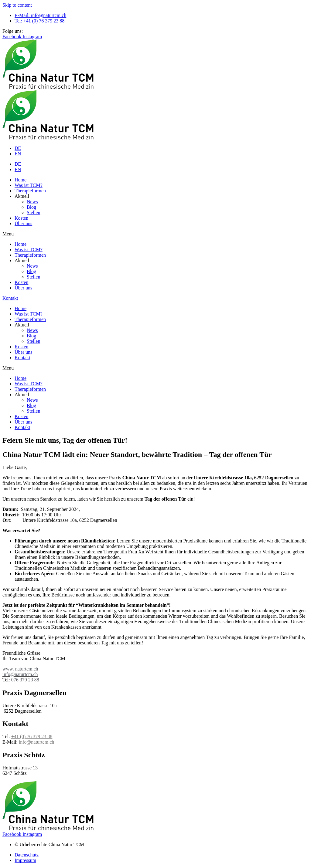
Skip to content (17, 5)
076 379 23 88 (25, 680)
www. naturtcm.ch (21, 669)
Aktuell (22, 196)
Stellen (33, 213)
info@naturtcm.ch (36, 742)
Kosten (21, 218)
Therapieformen (30, 191)
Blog (31, 207)
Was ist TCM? (29, 185)
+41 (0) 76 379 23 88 (32, 736)
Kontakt (22, 358)
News (32, 202)
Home (21, 180)
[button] (155, 234)
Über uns (23, 223)
